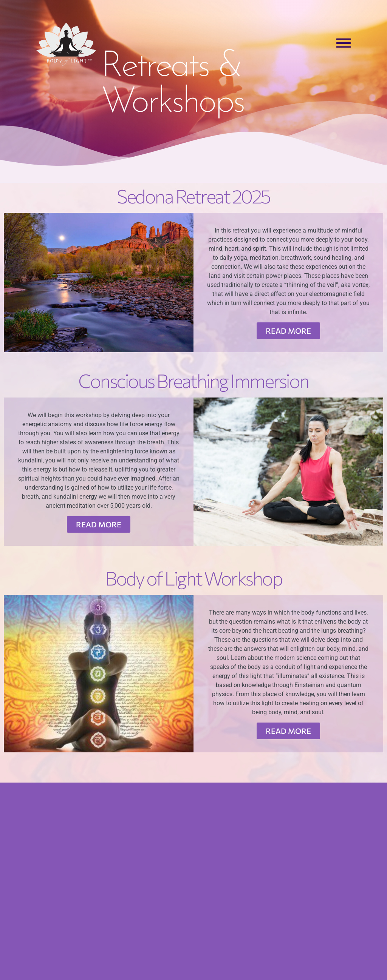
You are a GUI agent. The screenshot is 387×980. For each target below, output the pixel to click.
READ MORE (288, 331)
